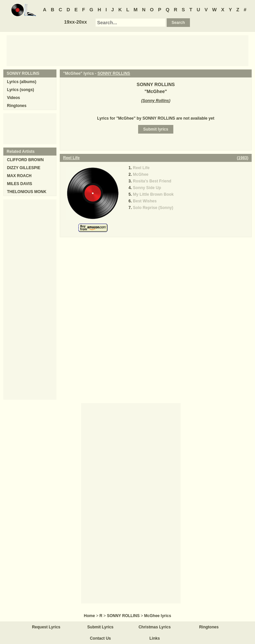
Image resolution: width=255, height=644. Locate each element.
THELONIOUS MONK (27, 192)
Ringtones (17, 106)
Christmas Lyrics (155, 627)
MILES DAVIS (20, 184)
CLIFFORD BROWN (25, 160)
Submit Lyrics (100, 627)
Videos (13, 98)
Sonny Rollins (156, 101)
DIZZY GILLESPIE (24, 168)
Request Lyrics (46, 627)
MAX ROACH (19, 176)
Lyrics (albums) (22, 82)
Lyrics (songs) (21, 90)
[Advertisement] (127, 50)
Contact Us (100, 638)
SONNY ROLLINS (114, 73)
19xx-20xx (76, 22)
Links (155, 638)
